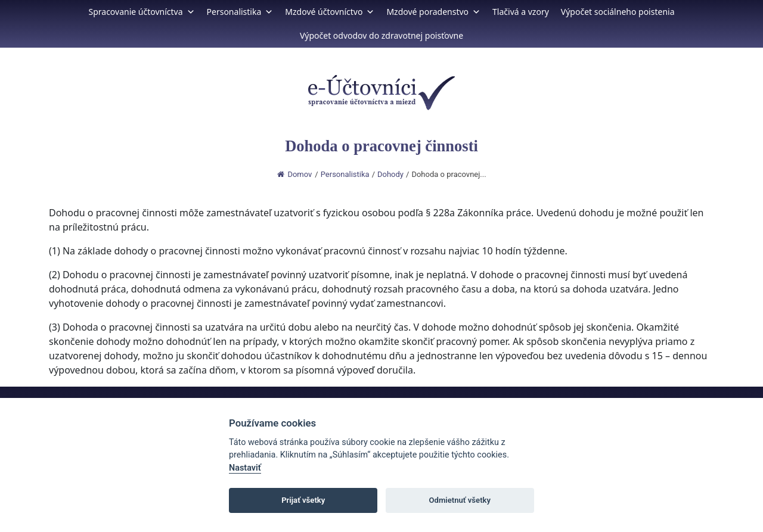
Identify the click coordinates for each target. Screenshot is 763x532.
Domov (294, 174)
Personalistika (240, 12)
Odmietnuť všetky (460, 500)
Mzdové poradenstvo (433, 12)
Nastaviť (245, 468)
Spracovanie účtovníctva (141, 12)
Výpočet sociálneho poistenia (618, 12)
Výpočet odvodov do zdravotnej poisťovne (381, 35)
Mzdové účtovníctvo (330, 12)
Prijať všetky (303, 500)
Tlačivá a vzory (521, 12)
